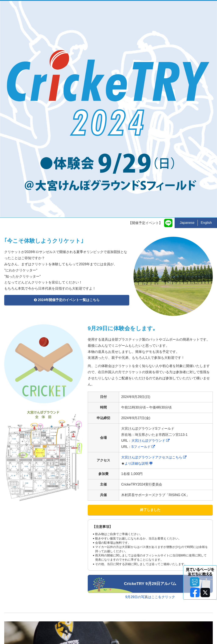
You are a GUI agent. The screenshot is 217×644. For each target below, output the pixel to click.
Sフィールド (143, 284)
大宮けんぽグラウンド (150, 278)
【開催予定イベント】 (145, 60)
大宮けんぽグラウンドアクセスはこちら (154, 295)
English (206, 60)
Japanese (187, 60)
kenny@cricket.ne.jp (81, 623)
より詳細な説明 (139, 301)
